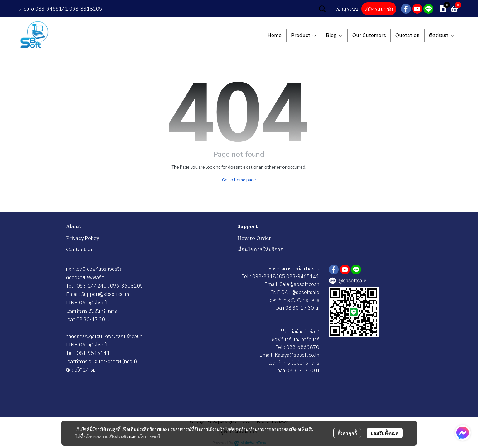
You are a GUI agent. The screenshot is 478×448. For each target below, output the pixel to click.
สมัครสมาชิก (379, 9)
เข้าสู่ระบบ (347, 9)
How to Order (254, 238)
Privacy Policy (82, 238)
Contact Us (80, 249)
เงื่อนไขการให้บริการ (260, 249)
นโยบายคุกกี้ (149, 436)
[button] (322, 9)
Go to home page (239, 179)
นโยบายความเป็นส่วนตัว (106, 436)
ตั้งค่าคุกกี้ (347, 433)
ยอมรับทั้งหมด (385, 433)
